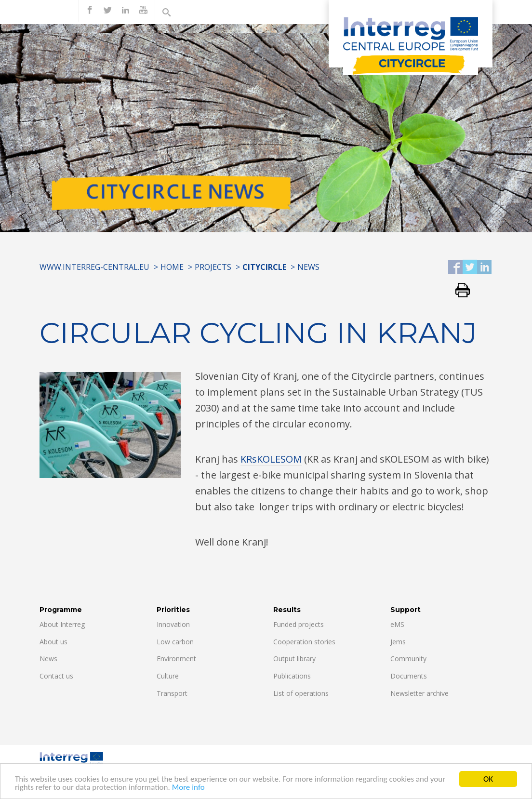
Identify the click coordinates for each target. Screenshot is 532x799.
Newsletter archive (419, 693)
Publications (292, 676)
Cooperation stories (304, 642)
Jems (398, 642)
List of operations (301, 693)
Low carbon (175, 642)
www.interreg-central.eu (94, 267)
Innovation (173, 624)
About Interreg (62, 624)
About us (53, 642)
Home (172, 267)
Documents (409, 676)
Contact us (56, 676)
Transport (172, 693)
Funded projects (299, 624)
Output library (294, 659)
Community (408, 659)
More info (188, 789)
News (308, 267)
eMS (397, 624)
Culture (168, 676)
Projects (213, 267)
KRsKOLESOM (271, 459)
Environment (176, 659)
